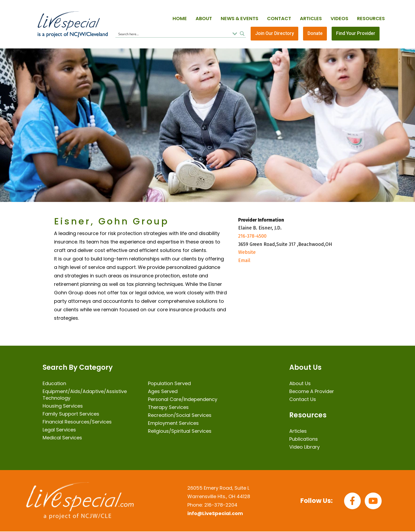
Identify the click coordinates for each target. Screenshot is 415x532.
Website (247, 253)
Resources (371, 18)
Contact (279, 18)
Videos (339, 18)
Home (180, 18)
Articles (311, 18)
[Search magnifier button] (242, 34)
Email (244, 261)
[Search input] (173, 34)
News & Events (240, 18)
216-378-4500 (252, 237)
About (204, 18)
